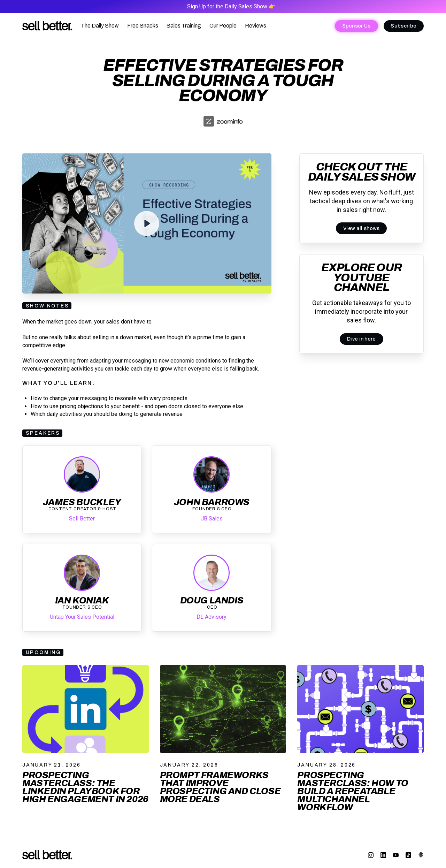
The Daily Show (100, 26)
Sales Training (184, 26)
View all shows (361, 228)
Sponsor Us (356, 26)
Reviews (256, 26)
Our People (223, 26)
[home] (47, 26)
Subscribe (403, 26)
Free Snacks (143, 26)
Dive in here (362, 339)
